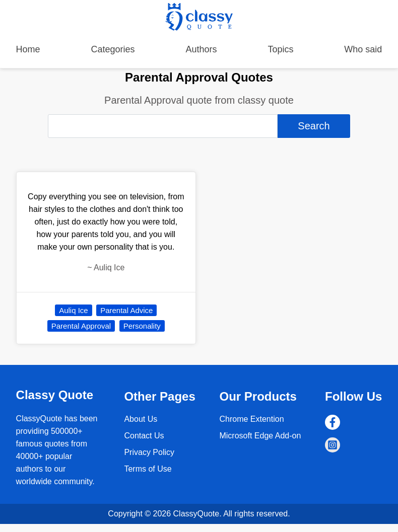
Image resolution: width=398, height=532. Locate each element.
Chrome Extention (251, 419)
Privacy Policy (149, 452)
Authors (201, 49)
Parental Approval (81, 326)
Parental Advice (126, 310)
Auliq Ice (74, 310)
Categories (113, 49)
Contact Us (144, 436)
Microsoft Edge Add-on (260, 436)
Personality (142, 326)
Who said (363, 49)
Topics (280, 49)
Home (28, 49)
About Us (141, 419)
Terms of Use (148, 469)
